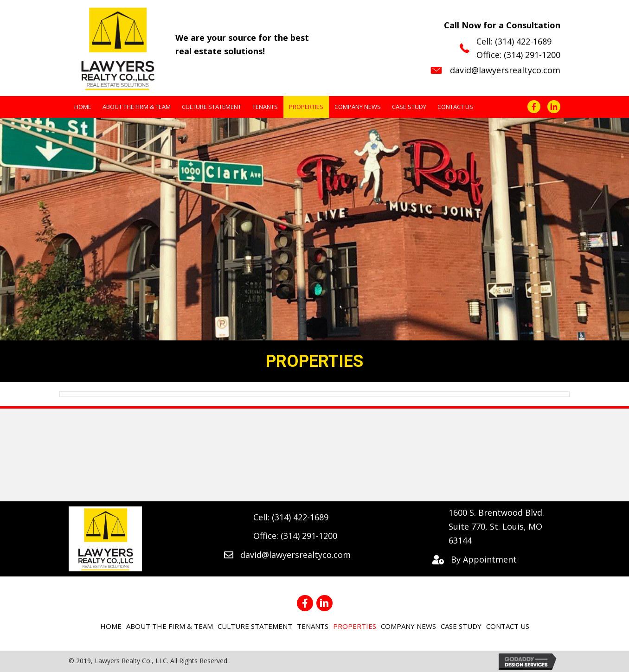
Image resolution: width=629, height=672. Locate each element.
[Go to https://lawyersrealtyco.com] (189, 47)
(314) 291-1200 (532, 55)
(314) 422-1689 (523, 41)
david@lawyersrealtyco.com (505, 70)
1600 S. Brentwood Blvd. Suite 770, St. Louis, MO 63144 (496, 526)
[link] (83, 107)
